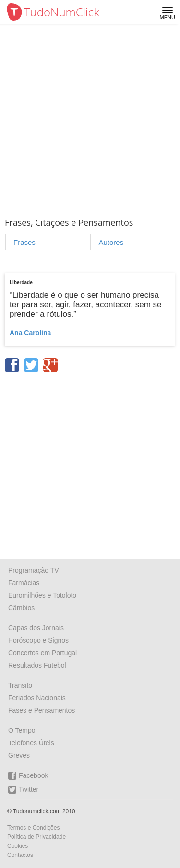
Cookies (18, 846)
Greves (19, 755)
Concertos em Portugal (42, 653)
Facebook (28, 776)
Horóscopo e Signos (38, 640)
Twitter (23, 790)
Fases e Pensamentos (42, 710)
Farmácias (24, 583)
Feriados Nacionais (37, 698)
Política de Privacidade (36, 837)
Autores (111, 242)
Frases (24, 242)
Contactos (20, 855)
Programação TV (34, 570)
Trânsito (20, 685)
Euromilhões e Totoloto (42, 595)
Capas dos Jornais (36, 628)
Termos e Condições (33, 828)
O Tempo (22, 730)
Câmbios (21, 608)
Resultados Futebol (37, 665)
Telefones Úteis (31, 743)
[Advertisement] (90, 119)
